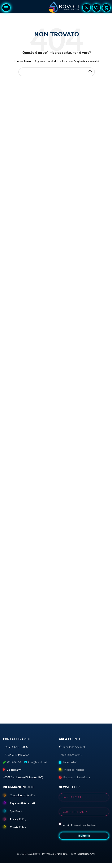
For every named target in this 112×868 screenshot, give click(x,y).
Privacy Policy (15, 819)
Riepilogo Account (72, 747)
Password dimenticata (74, 777)
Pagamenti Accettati (19, 803)
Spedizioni (12, 811)
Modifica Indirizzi (71, 770)
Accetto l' (78, 825)
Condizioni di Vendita (19, 795)
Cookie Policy (14, 827)
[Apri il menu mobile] (6, 8)
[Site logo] (64, 8)
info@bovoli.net (38, 762)
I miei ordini (68, 762)
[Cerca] (57, 72)
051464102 (14, 762)
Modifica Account (70, 754)
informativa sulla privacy (84, 825)
